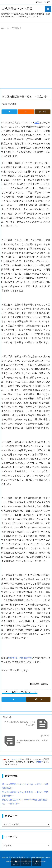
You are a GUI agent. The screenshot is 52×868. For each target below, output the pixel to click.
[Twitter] (9, 112)
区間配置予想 (26, 658)
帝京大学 (18, 28)
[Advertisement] (26, 60)
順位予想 (12, 658)
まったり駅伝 (18, 759)
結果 (37, 123)
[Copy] (43, 112)
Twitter (39, 762)
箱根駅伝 (44, 684)
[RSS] (26, 112)
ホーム (6, 28)
